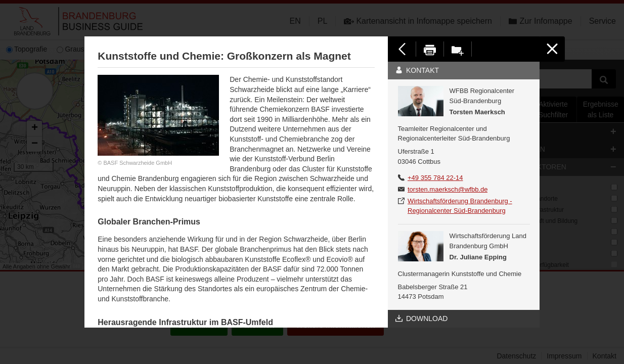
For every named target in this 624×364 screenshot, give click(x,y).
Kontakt (417, 70)
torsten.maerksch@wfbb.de (448, 189)
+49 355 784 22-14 (435, 178)
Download (421, 318)
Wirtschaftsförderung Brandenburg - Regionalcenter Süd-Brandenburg (460, 206)
